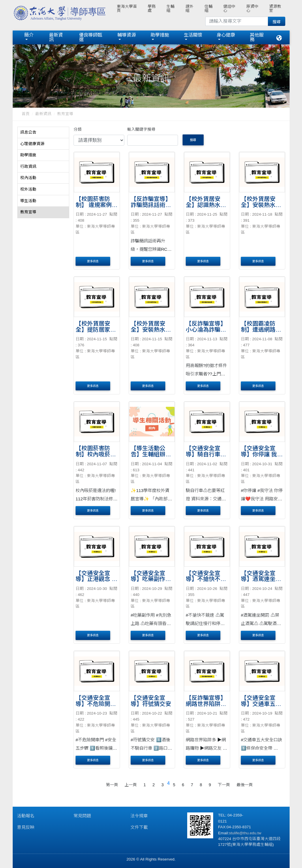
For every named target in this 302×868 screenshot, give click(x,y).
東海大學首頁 (127, 8)
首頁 (26, 114)
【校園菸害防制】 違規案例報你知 (97, 205)
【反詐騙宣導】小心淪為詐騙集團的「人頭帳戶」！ (206, 333)
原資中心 (252, 8)
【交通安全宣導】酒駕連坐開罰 (261, 579)
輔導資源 (127, 35)
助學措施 (160, 35)
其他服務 (257, 37)
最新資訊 (56, 37)
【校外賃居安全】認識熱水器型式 (206, 205)
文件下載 (139, 827)
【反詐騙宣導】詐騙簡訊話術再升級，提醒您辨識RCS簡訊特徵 (151, 208)
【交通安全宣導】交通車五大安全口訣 (261, 704)
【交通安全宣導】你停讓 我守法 (262, 454)
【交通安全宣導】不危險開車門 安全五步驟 (96, 704)
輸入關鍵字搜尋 (141, 129)
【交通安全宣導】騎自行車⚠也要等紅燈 (206, 454)
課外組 (190, 8)
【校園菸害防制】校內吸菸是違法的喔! (96, 454)
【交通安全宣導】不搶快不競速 (206, 579)
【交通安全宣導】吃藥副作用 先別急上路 (151, 579)
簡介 (29, 35)
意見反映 (26, 827)
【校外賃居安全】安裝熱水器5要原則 (261, 205)
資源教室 (275, 8)
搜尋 (193, 140)
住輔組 (209, 8)
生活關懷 (193, 35)
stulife (234, 833)
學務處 (152, 8)
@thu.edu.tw (250, 833)
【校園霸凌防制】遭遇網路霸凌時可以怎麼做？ (261, 333)
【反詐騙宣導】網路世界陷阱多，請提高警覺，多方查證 (206, 707)
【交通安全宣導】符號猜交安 (151, 701)
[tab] (43, 133)
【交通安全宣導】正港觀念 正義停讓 (97, 579)
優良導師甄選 (91, 37)
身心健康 (226, 35)
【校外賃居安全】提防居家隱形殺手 (96, 330)
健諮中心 (229, 8)
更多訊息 (93, 261)
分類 (78, 129)
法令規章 (139, 816)
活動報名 (26, 816)
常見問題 (82, 816)
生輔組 (170, 8)
